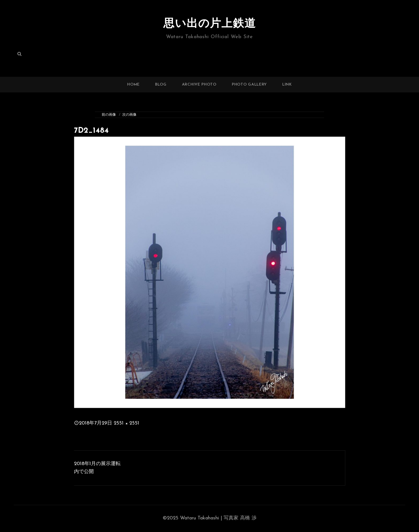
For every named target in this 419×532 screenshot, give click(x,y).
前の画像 (109, 115)
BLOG (161, 85)
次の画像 (129, 115)
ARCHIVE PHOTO (199, 85)
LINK (287, 85)
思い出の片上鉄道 (210, 24)
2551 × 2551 (126, 423)
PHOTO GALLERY (249, 85)
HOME (133, 85)
